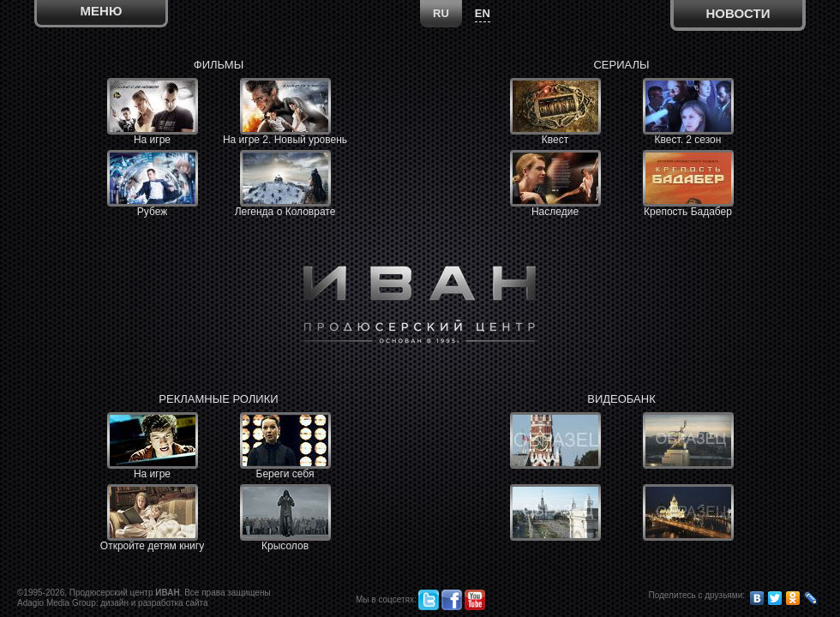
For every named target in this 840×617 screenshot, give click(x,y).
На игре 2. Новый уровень (285, 112)
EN (483, 13)
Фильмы (219, 65)
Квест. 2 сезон (688, 112)
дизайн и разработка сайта (154, 603)
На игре (153, 112)
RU (441, 13)
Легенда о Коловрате (285, 184)
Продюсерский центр (125, 593)
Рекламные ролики (218, 399)
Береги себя (285, 446)
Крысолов (285, 518)
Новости (738, 13)
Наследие (555, 184)
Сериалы (621, 65)
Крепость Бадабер (688, 184)
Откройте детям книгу (152, 518)
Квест (555, 112)
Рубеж (153, 184)
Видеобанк (621, 399)
